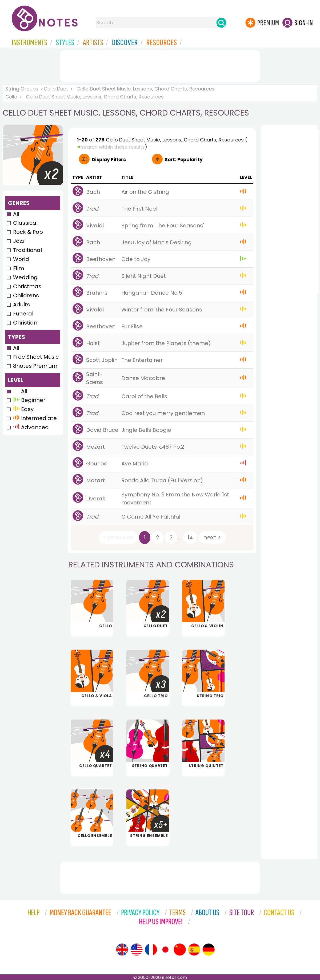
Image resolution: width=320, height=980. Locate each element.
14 (190, 538)
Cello (11, 97)
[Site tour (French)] (151, 950)
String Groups (22, 89)
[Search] (221, 23)
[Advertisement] (160, 65)
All (16, 214)
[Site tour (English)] (122, 950)
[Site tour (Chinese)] (180, 950)
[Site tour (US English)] (137, 950)
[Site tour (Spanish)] (194, 950)
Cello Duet (56, 89)
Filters (109, 160)
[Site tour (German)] (209, 950)
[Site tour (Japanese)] (165, 950)
